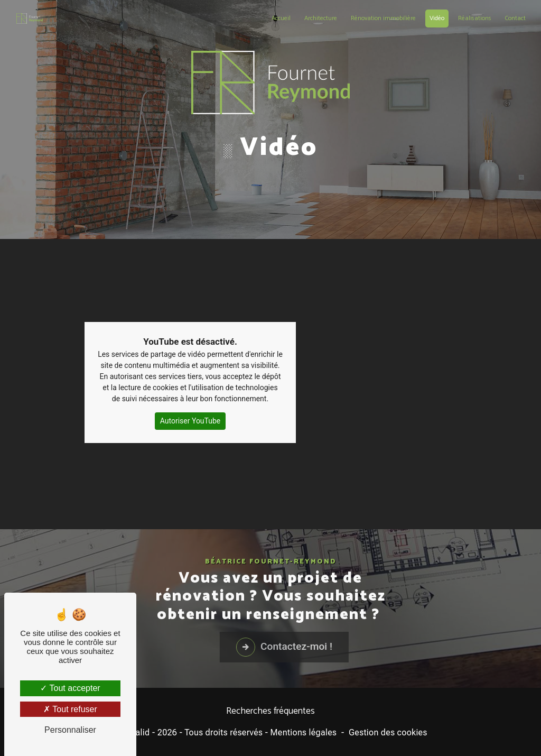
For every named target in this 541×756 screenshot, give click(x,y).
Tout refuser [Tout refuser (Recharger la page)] (70, 709)
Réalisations (475, 18)
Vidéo (437, 18)
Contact (515, 18)
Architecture (321, 18)
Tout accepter (70, 688)
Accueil (281, 18)
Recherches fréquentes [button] (270, 712)
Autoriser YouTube (190, 404)
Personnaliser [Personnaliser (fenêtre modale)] (70, 730)
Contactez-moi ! (321, 663)
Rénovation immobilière (383, 18)
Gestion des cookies (388, 732)
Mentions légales (304, 732)
